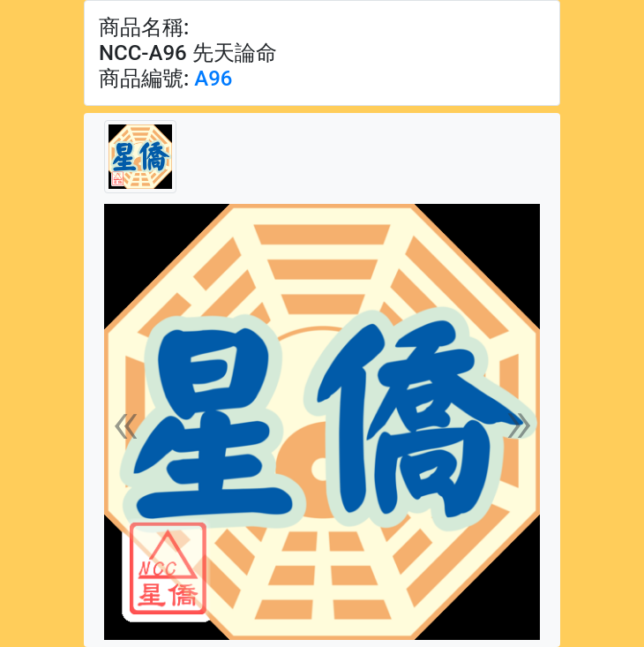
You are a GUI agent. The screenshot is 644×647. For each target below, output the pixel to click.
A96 (213, 79)
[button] (126, 422)
